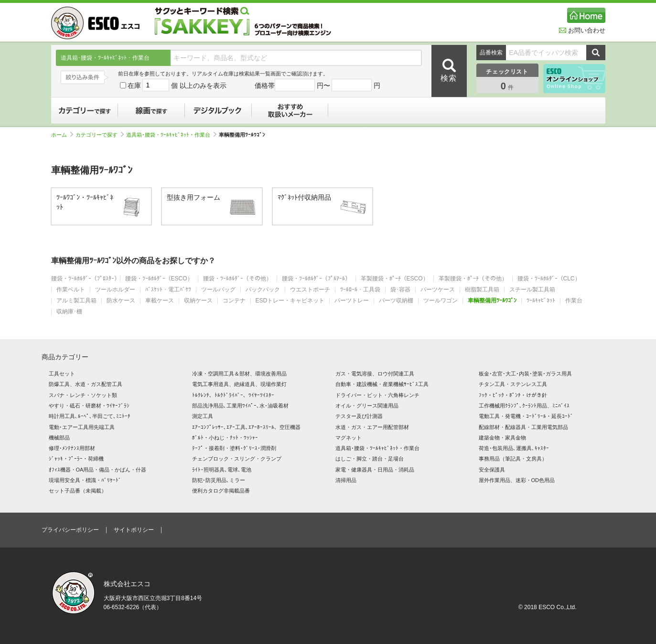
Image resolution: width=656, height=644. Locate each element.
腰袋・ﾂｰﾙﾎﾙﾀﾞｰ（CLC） (549, 279)
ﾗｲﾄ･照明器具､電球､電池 (222, 470)
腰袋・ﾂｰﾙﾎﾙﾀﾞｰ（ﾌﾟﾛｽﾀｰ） (86, 279)
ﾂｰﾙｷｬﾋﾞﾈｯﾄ (541, 301)
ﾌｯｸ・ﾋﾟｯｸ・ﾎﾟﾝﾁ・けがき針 (513, 395)
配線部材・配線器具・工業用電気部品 (523, 427)
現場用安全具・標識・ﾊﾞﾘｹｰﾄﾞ (85, 480)
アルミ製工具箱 (76, 301)
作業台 (574, 301)
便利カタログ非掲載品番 (221, 491)
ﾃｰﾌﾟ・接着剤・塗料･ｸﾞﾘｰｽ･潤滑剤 (234, 448)
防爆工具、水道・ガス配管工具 (86, 384)
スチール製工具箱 (532, 290)
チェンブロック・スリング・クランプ (237, 459)
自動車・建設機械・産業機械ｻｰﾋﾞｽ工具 (382, 384)
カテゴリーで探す (85, 110)
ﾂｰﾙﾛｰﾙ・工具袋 (360, 290)
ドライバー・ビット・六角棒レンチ (377, 395)
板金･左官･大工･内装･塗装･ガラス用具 (525, 374)
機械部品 (59, 438)
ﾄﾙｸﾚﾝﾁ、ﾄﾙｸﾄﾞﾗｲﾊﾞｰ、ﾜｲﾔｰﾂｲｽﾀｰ (233, 395)
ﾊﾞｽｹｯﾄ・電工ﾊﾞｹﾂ (168, 290)
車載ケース (160, 301)
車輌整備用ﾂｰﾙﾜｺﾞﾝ (492, 301)
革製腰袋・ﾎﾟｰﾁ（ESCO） (395, 279)
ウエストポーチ (310, 290)
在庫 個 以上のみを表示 (173, 86)
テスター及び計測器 (359, 416)
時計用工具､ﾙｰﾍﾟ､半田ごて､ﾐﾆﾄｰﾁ (90, 416)
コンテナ (234, 301)
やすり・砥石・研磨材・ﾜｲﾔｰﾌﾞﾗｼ (89, 406)
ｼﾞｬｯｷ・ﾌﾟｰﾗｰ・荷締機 (76, 459)
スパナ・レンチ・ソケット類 (83, 395)
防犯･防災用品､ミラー (219, 480)
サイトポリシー (134, 530)
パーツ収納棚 (396, 301)
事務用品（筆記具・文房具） (513, 459)
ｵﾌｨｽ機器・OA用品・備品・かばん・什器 (98, 470)
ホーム (62, 135)
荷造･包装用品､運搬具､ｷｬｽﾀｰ (514, 448)
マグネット (349, 438)
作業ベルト (71, 290)
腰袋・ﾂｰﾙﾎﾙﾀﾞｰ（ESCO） (159, 279)
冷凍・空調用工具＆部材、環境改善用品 (239, 374)
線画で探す (151, 110)
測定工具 (203, 416)
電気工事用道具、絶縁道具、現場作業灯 (239, 384)
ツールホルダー (115, 290)
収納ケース (198, 301)
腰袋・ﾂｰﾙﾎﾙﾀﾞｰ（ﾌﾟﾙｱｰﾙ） (316, 279)
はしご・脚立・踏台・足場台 (370, 459)
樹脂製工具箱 (482, 290)
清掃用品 (346, 480)
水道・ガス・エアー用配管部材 (372, 427)
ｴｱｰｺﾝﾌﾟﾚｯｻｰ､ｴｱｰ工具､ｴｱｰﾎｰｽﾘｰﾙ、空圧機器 (246, 427)
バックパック (263, 290)
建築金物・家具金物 (502, 438)
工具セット (62, 374)
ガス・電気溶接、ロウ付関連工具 (375, 374)
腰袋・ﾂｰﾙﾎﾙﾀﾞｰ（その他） (237, 279)
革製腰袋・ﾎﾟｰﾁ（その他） (473, 279)
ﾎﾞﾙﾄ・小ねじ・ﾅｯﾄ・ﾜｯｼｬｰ (225, 438)
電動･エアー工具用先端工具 (82, 427)
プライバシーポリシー (70, 530)
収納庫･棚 (69, 312)
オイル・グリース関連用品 (367, 406)
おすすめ (290, 110)
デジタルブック (218, 110)
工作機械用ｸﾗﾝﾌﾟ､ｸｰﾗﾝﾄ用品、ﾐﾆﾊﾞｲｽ (524, 406)
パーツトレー (352, 301)
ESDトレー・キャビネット (290, 301)
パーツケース (438, 290)
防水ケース (121, 301)
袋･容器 (400, 290)
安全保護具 (492, 470)
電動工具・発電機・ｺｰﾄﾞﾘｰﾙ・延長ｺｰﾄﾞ (526, 416)
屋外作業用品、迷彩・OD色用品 (517, 480)
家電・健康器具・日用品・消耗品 (375, 470)
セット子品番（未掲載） (78, 491)
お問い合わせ (582, 30)
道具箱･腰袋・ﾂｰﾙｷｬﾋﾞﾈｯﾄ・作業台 (171, 135)
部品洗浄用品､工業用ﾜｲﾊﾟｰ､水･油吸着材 (240, 406)
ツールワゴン (441, 301)
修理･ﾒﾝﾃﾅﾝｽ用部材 (72, 448)
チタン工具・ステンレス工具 (513, 384)
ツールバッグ (218, 290)
